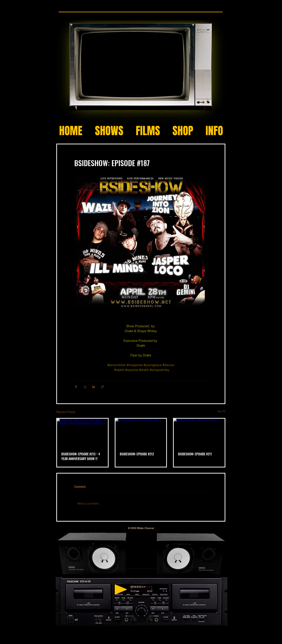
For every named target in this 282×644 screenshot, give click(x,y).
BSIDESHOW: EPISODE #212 (137, 454)
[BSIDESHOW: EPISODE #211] (199, 433)
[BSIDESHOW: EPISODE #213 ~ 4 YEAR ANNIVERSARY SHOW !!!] (82, 433)
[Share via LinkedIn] (94, 387)
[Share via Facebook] (76, 387)
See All (221, 411)
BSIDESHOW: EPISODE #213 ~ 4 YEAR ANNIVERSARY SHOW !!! (81, 456)
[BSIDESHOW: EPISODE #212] (141, 433)
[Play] (121, 589)
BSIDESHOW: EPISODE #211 (195, 454)
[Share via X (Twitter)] (85, 387)
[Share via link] (102, 387)
